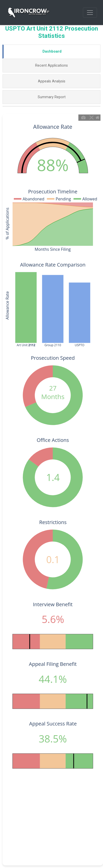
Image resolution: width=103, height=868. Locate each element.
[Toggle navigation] (90, 13)
